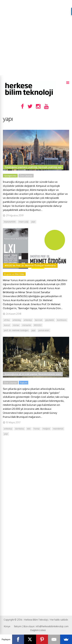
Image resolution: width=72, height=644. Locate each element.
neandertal (58, 429)
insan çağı (23, 222)
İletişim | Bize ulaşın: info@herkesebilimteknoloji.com (41, 626)
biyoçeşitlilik (10, 222)
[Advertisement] (36, 38)
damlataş (20, 429)
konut (7, 325)
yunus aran (44, 330)
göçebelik (50, 320)
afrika (7, 320)
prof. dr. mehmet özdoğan (16, 330)
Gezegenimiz (10, 176)
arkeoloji (28, 320)
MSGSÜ (38, 325)
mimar (16, 325)
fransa (37, 429)
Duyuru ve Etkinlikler (14, 274)
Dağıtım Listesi (38, 630)
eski (29, 429)
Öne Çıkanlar (26, 176)
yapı (33, 222)
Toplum (24, 383)
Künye (7, 626)
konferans (62, 320)
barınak (39, 320)
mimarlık (27, 325)
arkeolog (17, 320)
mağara (46, 429)
